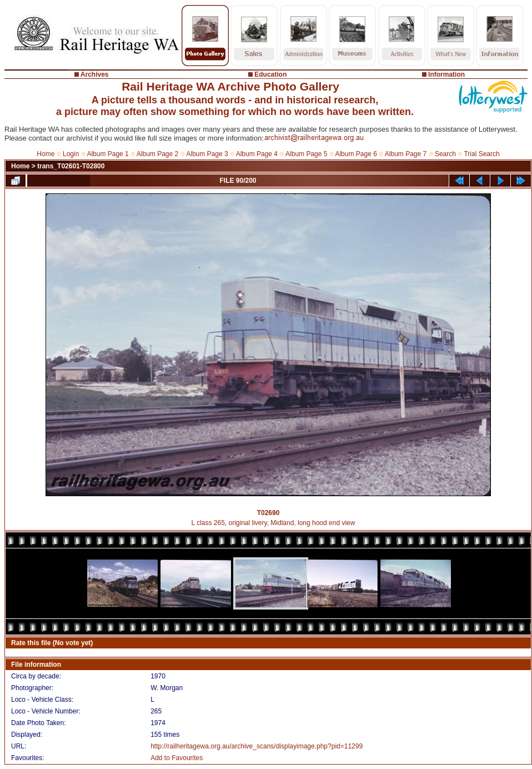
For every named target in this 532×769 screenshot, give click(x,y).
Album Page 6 (356, 154)
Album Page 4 (257, 154)
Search (445, 154)
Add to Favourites (177, 758)
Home (46, 154)
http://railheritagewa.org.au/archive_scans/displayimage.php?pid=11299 (257, 746)
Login (71, 154)
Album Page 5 (306, 154)
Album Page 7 (406, 154)
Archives (95, 74)
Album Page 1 (107, 154)
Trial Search (481, 154)
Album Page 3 (207, 154)
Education (270, 74)
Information (446, 74)
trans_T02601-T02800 (71, 166)
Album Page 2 (157, 154)
